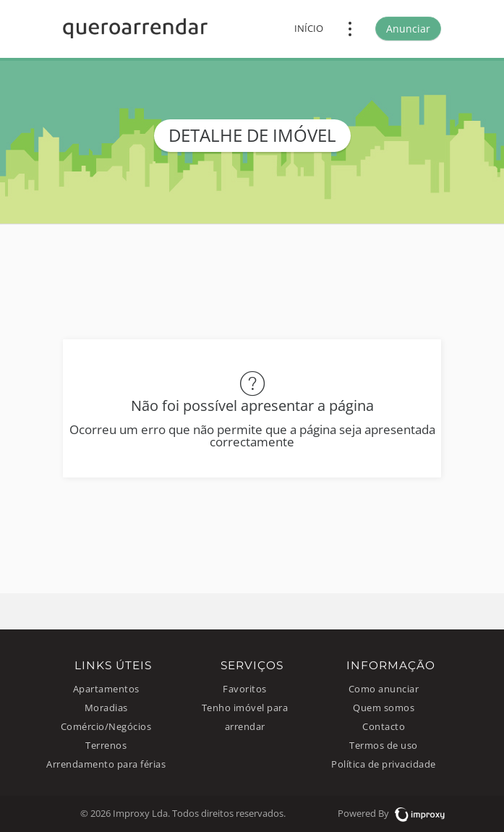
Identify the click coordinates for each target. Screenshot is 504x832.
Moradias (106, 708)
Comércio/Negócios (106, 727)
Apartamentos (106, 689)
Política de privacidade (384, 764)
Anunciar (408, 29)
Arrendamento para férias (106, 764)
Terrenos (106, 746)
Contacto (384, 727)
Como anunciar (384, 689)
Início (309, 29)
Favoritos (245, 689)
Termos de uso (384, 746)
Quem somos (384, 708)
